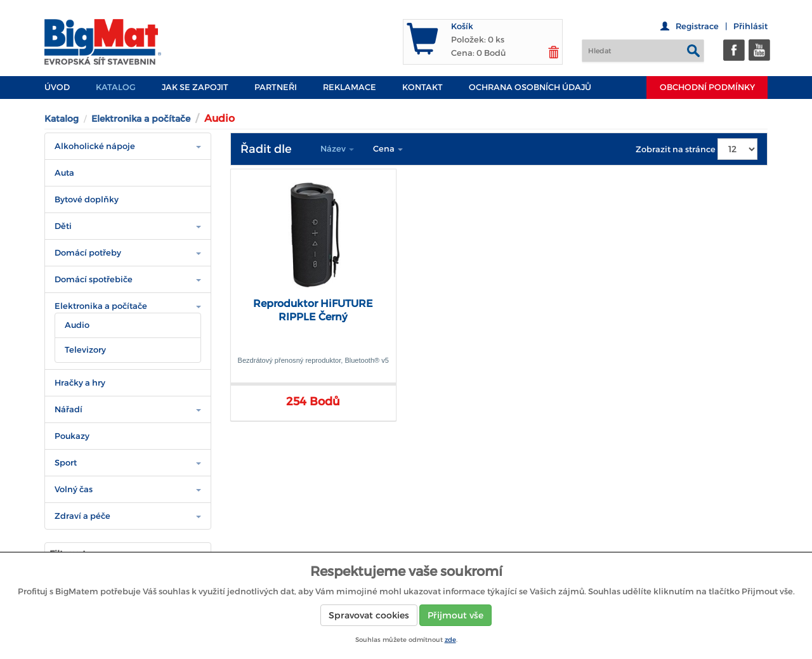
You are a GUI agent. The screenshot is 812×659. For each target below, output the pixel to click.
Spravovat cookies (369, 615)
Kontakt (422, 87)
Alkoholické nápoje (95, 146)
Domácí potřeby (88, 253)
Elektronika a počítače (141, 119)
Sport (66, 463)
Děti (63, 226)
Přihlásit (750, 26)
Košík (462, 26)
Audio (77, 325)
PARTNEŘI (276, 87)
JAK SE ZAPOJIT (195, 87)
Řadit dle (266, 149)
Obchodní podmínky (707, 87)
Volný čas (74, 489)
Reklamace (350, 87)
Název (337, 149)
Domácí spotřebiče (94, 279)
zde (450, 640)
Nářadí (69, 409)
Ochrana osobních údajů (530, 87)
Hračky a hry (80, 383)
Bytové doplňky (87, 199)
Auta (64, 173)
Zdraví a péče (82, 516)
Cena (388, 149)
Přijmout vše (455, 615)
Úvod (57, 87)
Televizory (85, 350)
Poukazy (72, 436)
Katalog (116, 87)
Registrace (697, 26)
